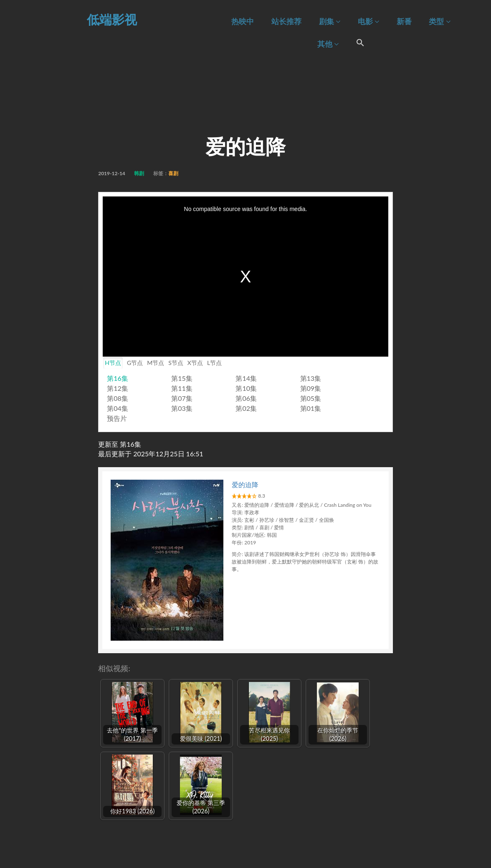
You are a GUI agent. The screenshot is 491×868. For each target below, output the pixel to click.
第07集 (182, 398)
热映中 (243, 21)
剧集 (330, 21)
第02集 (246, 408)
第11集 (182, 388)
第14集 (246, 378)
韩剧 (139, 173)
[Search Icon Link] (360, 44)
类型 (439, 21)
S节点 (176, 363)
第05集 (311, 398)
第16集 (118, 378)
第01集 (311, 408)
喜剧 (173, 173)
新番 (404, 21)
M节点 (156, 363)
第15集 (182, 378)
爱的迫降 (245, 484)
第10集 (246, 388)
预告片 (117, 418)
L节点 (214, 363)
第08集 (118, 398)
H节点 (113, 363)
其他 (328, 44)
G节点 (135, 363)
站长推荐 (286, 21)
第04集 (118, 408)
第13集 (311, 378)
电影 (368, 21)
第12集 (118, 388)
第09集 (311, 388)
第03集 (182, 408)
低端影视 (112, 19)
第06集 (246, 398)
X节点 (195, 363)
